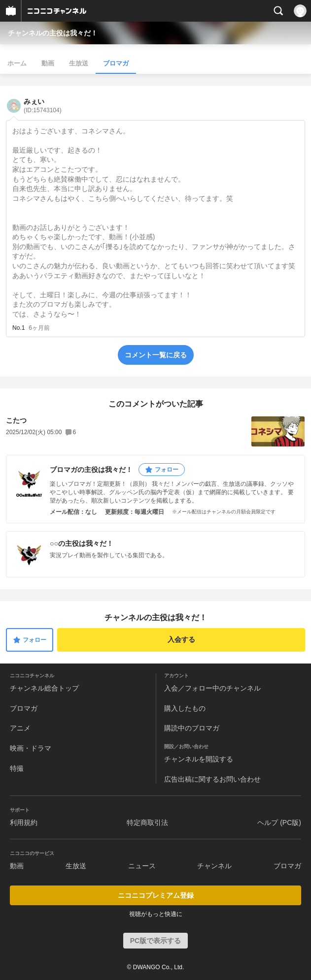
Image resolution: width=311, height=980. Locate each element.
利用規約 (24, 822)
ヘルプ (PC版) (279, 822)
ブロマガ (116, 63)
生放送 (79, 63)
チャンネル (214, 866)
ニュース (142, 866)
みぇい (43, 106)
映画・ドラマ (31, 748)
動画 (48, 63)
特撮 (17, 768)
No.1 (18, 328)
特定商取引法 (147, 822)
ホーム (17, 63)
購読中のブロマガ (192, 728)
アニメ (20, 728)
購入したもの (185, 708)
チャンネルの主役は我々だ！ (53, 33)
